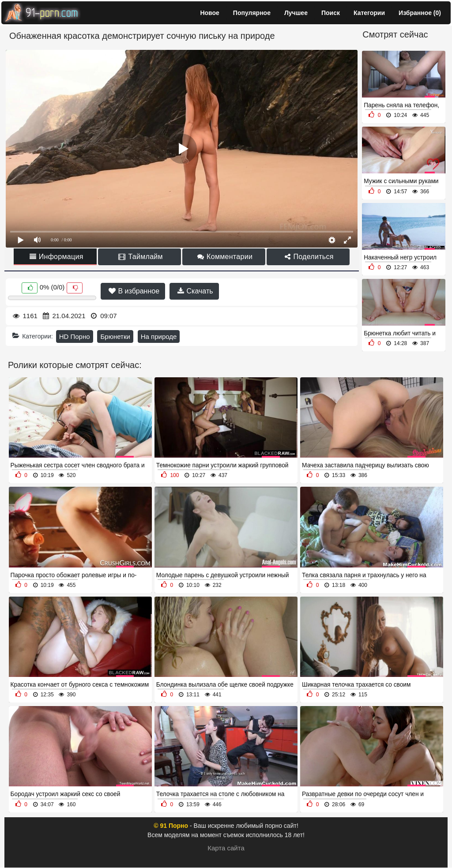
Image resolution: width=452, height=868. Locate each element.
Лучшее (296, 13)
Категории (369, 13)
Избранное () (420, 13)
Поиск (331, 13)
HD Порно (75, 336)
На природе (159, 336)
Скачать (195, 291)
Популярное (252, 13)
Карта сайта (226, 848)
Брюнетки (115, 336)
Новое (209, 13)
